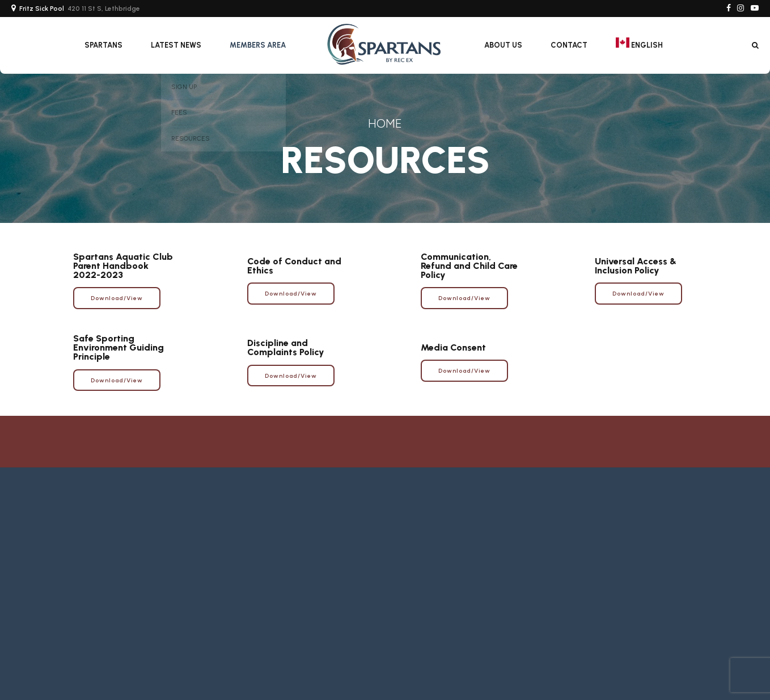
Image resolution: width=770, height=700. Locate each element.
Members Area (258, 45)
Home (385, 123)
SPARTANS (103, 45)
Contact (569, 45)
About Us (503, 45)
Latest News (176, 45)
